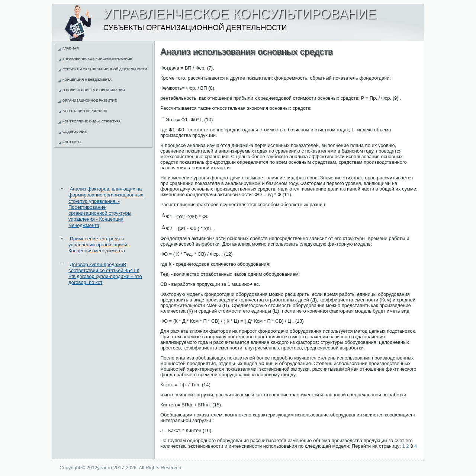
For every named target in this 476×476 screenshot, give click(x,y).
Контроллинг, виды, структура (92, 121)
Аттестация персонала (85, 111)
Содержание (75, 132)
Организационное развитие (90, 100)
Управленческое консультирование (97, 59)
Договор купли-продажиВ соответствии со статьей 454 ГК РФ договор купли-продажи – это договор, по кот (105, 274)
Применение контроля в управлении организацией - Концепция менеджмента (99, 245)
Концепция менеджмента (87, 80)
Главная (71, 48)
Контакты (72, 142)
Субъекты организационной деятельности (105, 69)
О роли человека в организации (94, 90)
